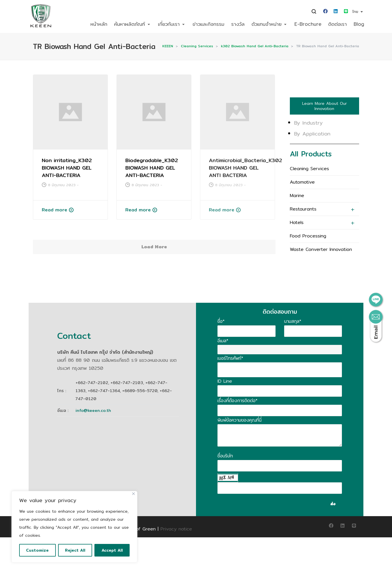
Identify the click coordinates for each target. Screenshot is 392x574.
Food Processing (308, 236)
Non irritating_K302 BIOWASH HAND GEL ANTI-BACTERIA (67, 168)
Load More (154, 247)
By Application (312, 134)
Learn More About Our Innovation (324, 106)
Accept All (112, 550)
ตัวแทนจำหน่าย (267, 24)
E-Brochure (308, 24)
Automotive (302, 182)
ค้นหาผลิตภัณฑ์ (130, 24)
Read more (55, 210)
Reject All (75, 550)
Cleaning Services (309, 169)
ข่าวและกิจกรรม (208, 24)
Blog (359, 24)
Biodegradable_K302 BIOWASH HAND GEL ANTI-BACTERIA (151, 168)
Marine (297, 195)
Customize (37, 550)
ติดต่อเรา (337, 24)
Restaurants (303, 209)
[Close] (133, 494)
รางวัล (238, 24)
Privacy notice (176, 529)
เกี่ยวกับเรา (169, 24)
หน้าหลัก (99, 24)
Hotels (297, 222)
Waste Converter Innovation (321, 249)
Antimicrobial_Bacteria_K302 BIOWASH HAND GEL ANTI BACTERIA (245, 168)
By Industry (308, 123)
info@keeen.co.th (93, 410)
